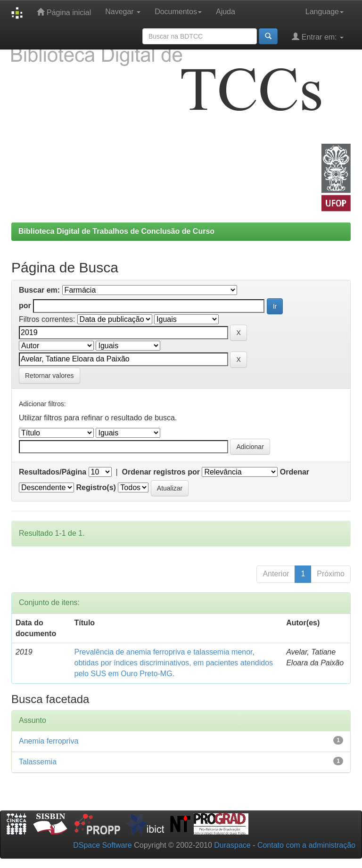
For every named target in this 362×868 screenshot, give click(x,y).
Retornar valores (49, 376)
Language (325, 12)
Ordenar (295, 472)
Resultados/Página (53, 472)
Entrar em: (318, 37)
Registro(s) (96, 487)
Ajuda (226, 12)
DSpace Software (103, 845)
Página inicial (64, 12)
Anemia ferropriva (49, 741)
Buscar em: (39, 290)
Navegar (123, 12)
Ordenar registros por (161, 472)
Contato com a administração (306, 845)
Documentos (178, 12)
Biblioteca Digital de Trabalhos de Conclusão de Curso (116, 231)
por (25, 306)
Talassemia (38, 762)
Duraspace (232, 845)
